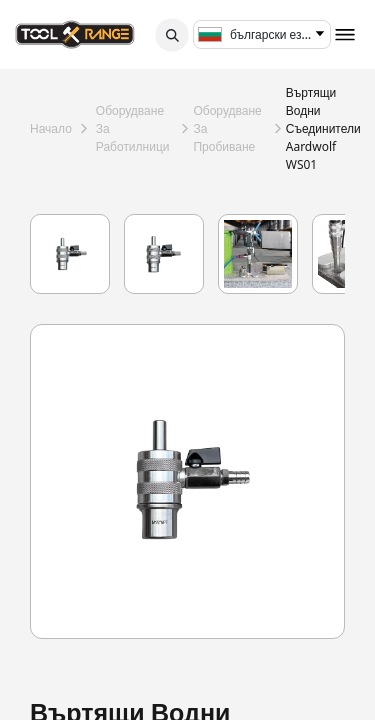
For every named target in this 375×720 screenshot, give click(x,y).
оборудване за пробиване (227, 128)
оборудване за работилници (133, 128)
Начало (51, 128)
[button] (172, 35)
